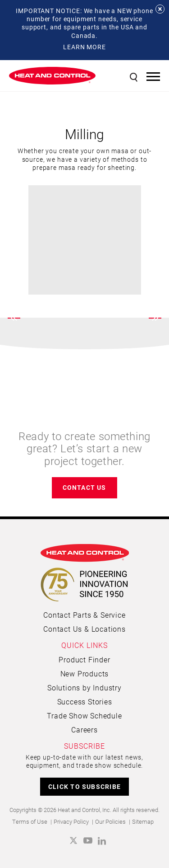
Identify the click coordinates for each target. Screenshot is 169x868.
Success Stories (85, 701)
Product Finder (84, 659)
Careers (84, 730)
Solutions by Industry (84, 687)
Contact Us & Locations (84, 629)
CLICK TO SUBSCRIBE (84, 786)
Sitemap (143, 821)
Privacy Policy (71, 821)
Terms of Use (30, 821)
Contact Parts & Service (84, 615)
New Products (85, 673)
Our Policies (110, 821)
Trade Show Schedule (84, 716)
